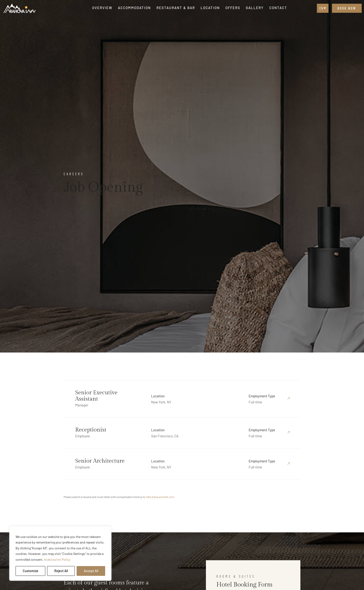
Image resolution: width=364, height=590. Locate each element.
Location (210, 8)
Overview (102, 8)
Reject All (61, 571)
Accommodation (134, 8)
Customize (31, 571)
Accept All (91, 571)
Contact (278, 8)
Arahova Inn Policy (57, 559)
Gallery (255, 8)
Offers (233, 8)
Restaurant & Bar (176, 8)
